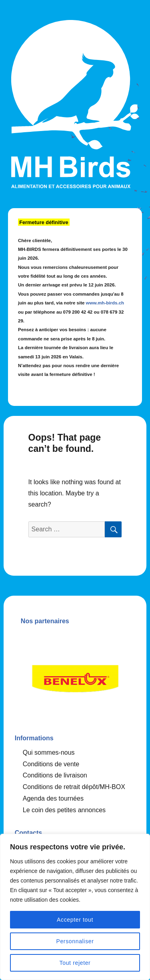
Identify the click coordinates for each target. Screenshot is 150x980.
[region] (75, 907)
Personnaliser (75, 941)
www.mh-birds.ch (105, 303)
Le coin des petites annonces (64, 810)
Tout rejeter (75, 963)
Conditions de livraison (55, 775)
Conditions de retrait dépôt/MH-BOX (74, 787)
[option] (75, 676)
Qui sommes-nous (49, 752)
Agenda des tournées (53, 798)
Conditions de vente (51, 764)
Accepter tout (75, 920)
